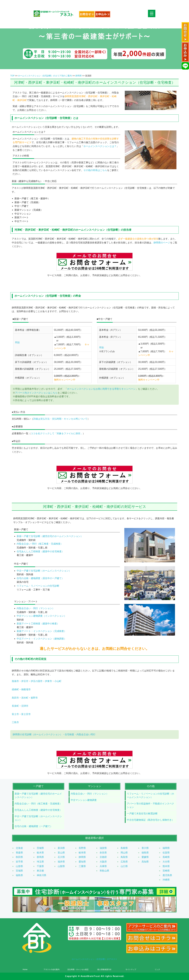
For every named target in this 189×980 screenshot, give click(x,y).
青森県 (19, 853)
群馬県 (40, 857)
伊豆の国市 (37, 681)
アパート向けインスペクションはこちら (36, 393)
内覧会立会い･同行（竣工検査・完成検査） (40, 544)
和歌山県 (104, 871)
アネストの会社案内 (52, 969)
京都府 (103, 857)
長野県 (82, 848)
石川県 (61, 857)
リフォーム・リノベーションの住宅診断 (38, 586)
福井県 (61, 862)
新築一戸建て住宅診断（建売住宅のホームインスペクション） (50, 536)
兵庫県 (103, 866)
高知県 (145, 862)
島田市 (15, 698)
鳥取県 (124, 857)
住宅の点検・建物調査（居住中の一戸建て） (40, 578)
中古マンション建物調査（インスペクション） (41, 616)
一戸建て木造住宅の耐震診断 (142, 814)
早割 (17, 343)
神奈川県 (41, 875)
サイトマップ (131, 969)
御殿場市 (26, 689)
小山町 (58, 681)
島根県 (124, 848)
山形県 (19, 866)
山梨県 (61, 866)
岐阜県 (82, 853)
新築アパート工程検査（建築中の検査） (38, 624)
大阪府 (103, 862)
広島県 (124, 862)
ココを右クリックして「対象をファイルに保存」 (57, 433)
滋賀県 (103, 848)
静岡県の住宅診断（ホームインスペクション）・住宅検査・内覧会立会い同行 (54, 734)
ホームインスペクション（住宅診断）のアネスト (94, 959)
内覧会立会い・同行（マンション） (36, 608)
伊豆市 (25, 681)
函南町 (15, 689)
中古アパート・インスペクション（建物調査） (41, 639)
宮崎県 (166, 871)
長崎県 (166, 857)
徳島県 (145, 853)
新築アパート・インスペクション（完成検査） (41, 631)
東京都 (40, 871)
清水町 (25, 698)
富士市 (15, 714)
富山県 (61, 853)
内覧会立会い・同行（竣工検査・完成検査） (38, 804)
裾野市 (34, 698)
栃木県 (40, 853)
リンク (157, 969)
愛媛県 (145, 857)
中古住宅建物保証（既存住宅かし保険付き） (150, 820)
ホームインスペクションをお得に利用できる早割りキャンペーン (101, 389)
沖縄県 (166, 880)
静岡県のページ (162, 243)
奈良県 (103, 853)
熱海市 (15, 681)
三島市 (15, 722)
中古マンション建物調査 (84, 800)
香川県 (145, 848)
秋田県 (19, 857)
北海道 (19, 848)
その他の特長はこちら (95, 170)
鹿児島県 (167, 875)
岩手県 (19, 862)
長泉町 (15, 706)
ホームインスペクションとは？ (100, 146)
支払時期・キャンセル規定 (78, 969)
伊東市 (48, 681)
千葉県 (40, 866)
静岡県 (79, 76)
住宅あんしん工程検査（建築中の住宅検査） (40, 551)
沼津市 (25, 706)
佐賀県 (166, 853)
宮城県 (19, 871)
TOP (12, 76)
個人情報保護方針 (104, 969)
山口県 (124, 866)
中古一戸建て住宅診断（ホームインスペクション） (44, 571)
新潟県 (61, 848)
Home (25, 969)
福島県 (19, 875)
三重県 (82, 866)
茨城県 (40, 848)
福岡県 (166, 848)
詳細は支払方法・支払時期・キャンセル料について (60, 419)
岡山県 (124, 853)
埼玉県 (40, 862)
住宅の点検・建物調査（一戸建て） (34, 826)
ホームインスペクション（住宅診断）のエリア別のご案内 (45, 76)
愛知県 (82, 862)
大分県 (166, 862)
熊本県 (166, 866)
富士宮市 (26, 714)
